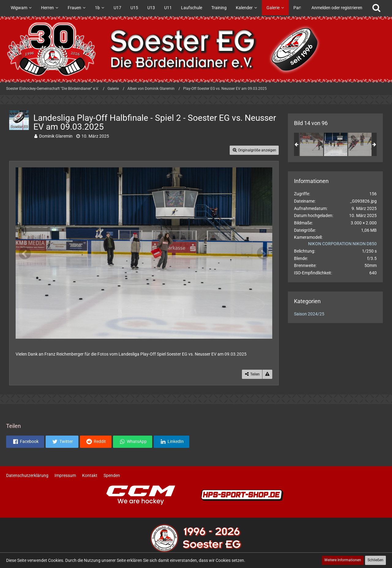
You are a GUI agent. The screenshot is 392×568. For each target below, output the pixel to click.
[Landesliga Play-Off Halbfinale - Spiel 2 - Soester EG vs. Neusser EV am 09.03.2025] (311, 144)
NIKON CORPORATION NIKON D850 (342, 244)
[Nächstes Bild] (263, 253)
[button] (25, 442)
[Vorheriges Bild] (25, 253)
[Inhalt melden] (267, 374)
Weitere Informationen (343, 560)
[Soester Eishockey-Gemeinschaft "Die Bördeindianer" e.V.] (196, 49)
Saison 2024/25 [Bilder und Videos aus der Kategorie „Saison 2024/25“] (309, 314)
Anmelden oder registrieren (337, 8)
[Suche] (376, 8)
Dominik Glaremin (56, 136)
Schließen (375, 560)
